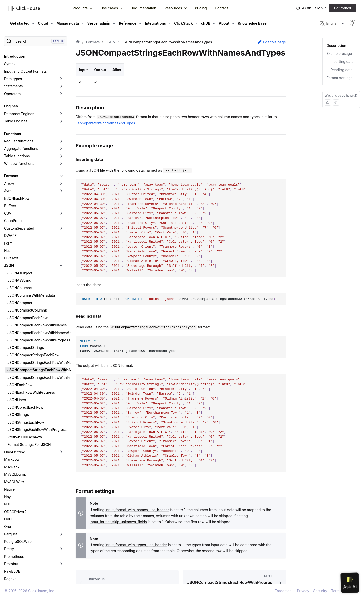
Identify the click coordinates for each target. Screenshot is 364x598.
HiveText (11, 200)
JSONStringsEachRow (26, 364)
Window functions (19, 106)
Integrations (155, 23)
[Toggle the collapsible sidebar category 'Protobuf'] (61, 506)
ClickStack (183, 23)
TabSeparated (16, 543)
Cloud (43, 23)
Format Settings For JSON (29, 386)
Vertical (10, 566)
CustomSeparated (19, 170)
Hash (8, 193)
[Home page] (78, 42)
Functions (13, 76)
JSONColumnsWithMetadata (31, 237)
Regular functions (19, 83)
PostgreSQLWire (18, 484)
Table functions (17, 98)
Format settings (340, 78)
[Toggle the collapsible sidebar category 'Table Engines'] (61, 63)
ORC (8, 461)
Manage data (68, 23)
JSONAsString (19, 222)
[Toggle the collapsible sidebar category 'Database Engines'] (61, 56)
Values (10, 558)
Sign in (321, 8)
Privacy (303, 591)
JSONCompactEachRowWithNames (37, 267)
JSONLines (17, 342)
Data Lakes (13, 580)
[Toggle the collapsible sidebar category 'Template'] (61, 551)
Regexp (10, 521)
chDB (206, 23)
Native (9, 431)
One (7, 469)
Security (320, 591)
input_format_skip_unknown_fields (118, 522)
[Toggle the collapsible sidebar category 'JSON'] (61, 208)
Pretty (9, 491)
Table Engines (16, 63)
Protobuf (11, 506)
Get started (343, 8)
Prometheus (14, 499)
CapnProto (13, 163)
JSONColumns (19, 230)
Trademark (284, 591)
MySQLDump (15, 416)
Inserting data (342, 62)
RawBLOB (12, 513)
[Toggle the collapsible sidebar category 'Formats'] (61, 118)
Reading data (342, 70)
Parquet (10, 476)
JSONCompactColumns (27, 252)
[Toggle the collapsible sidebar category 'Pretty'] (61, 491)
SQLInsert (12, 536)
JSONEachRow (20, 327)
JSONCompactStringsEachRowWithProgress (37, 319)
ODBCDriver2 (15, 454)
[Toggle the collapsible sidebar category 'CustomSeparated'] (61, 170)
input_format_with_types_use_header (136, 545)
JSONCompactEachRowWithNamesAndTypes (37, 275)
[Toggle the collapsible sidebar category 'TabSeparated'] (61, 543)
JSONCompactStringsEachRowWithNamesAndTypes (37, 312)
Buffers (10, 148)
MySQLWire (14, 424)
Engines (11, 48)
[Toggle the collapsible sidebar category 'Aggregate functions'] (61, 91)
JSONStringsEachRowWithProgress (37, 372)
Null (7, 446)
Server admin (99, 23)
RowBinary (13, 528)
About (224, 23)
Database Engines (19, 56)
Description (336, 45)
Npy (7, 439)
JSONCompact (20, 245)
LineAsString (15, 394)
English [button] (329, 23)
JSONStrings (18, 357)
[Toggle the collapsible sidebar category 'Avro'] (61, 133)
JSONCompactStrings (26, 290)
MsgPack (12, 409)
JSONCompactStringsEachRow (33, 297)
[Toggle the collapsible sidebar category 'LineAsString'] (61, 394)
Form (8, 185)
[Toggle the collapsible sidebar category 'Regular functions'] (61, 83)
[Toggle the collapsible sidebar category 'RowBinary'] (61, 528)
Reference (128, 23)
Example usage (339, 53)
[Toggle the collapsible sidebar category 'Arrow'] (61, 126)
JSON (9, 207)
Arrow (9, 126)
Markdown (13, 401)
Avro (8, 133)
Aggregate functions (21, 91)
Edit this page (271, 42)
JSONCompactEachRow (27, 260)
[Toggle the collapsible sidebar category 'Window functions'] (61, 106)
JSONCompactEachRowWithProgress (37, 282)
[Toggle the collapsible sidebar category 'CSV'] (61, 156)
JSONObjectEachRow (25, 349)
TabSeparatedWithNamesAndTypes (105, 123)
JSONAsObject (20, 215)
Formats (11, 118)
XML (8, 573)
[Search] (36, 41)
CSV (8, 155)
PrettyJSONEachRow (25, 379)
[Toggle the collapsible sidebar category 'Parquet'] (61, 476)
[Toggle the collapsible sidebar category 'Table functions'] (61, 98)
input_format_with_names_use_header (137, 510)
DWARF (10, 178)
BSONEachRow (17, 140)
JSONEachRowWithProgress (31, 334)
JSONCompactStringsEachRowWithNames (37, 305)
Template (12, 551)
